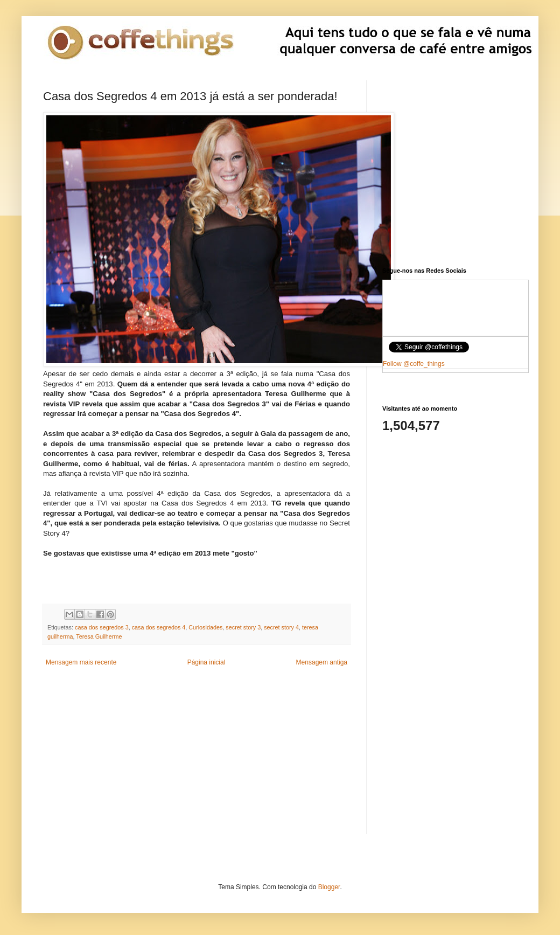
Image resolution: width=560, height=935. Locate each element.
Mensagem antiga (322, 662)
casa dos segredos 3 (102, 627)
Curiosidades (205, 627)
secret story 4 (281, 627)
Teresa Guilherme (99, 636)
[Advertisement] (197, 759)
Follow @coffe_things (414, 364)
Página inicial (206, 662)
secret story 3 (243, 627)
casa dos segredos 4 (159, 627)
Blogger (329, 887)
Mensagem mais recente (81, 662)
